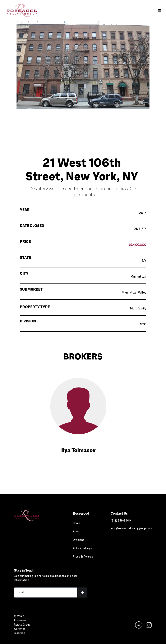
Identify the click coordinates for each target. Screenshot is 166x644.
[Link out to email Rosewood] (131, 528)
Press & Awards (83, 557)
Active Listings (82, 549)
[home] (20, 10)
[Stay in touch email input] (46, 592)
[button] (160, 10)
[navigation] (149, 625)
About (77, 532)
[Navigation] (35, 516)
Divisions (79, 540)
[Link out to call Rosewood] (121, 521)
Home (77, 523)
